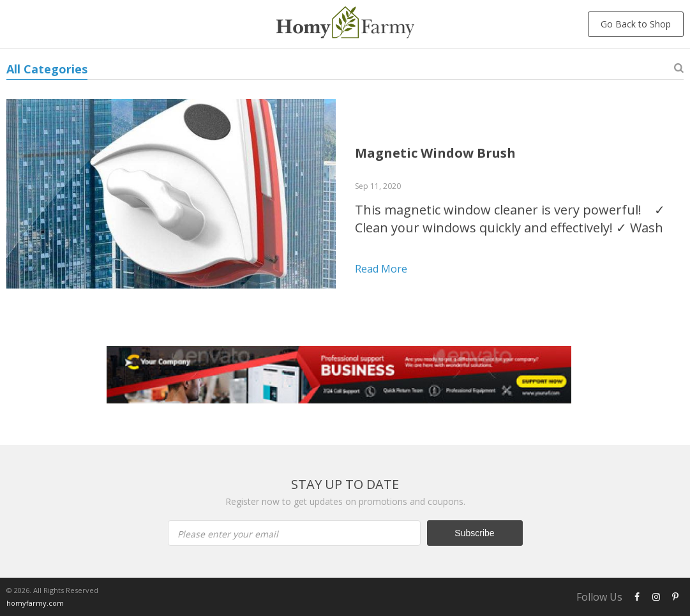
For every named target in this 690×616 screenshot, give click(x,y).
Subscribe (474, 533)
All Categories (47, 69)
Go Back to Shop (636, 24)
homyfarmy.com (35, 603)
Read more (381, 269)
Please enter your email (228, 534)
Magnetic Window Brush (435, 153)
